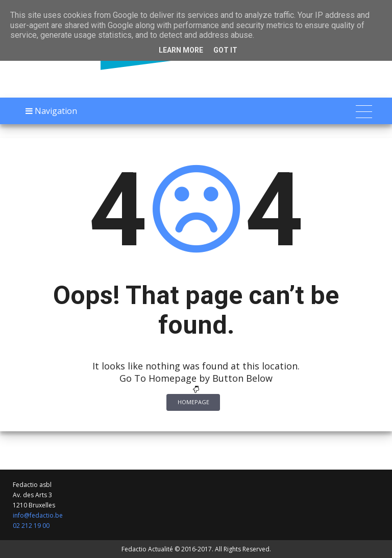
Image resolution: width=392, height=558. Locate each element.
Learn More (181, 50)
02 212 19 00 (31, 526)
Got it (225, 50)
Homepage (193, 402)
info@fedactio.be (38, 515)
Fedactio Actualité (147, 549)
